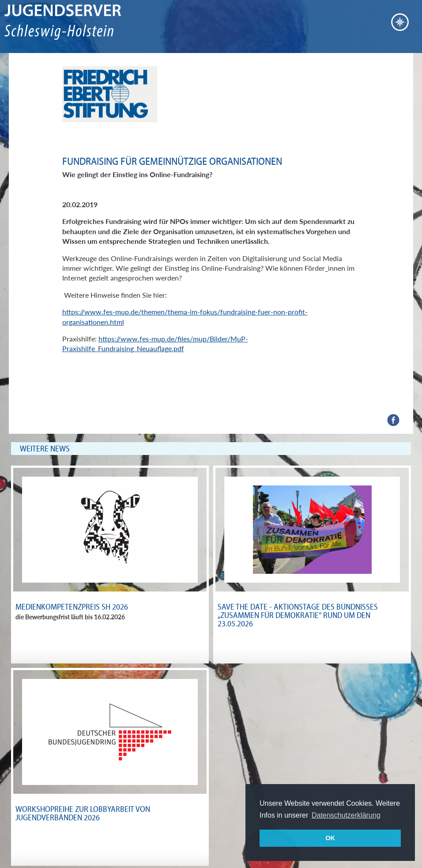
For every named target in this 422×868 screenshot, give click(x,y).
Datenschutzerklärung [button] (346, 815)
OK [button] (330, 838)
